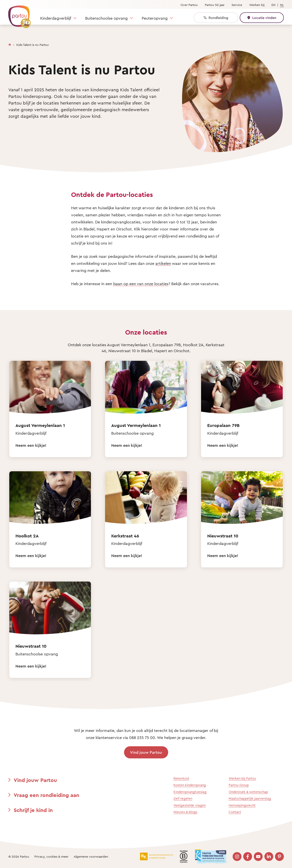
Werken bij (257, 5)
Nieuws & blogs (185, 812)
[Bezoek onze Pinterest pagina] (279, 857)
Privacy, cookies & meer (51, 856)
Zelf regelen (183, 798)
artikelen (163, 263)
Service (237, 5)
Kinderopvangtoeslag (190, 792)
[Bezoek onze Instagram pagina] (237, 857)
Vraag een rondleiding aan (46, 795)
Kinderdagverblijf (56, 18)
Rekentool (181, 778)
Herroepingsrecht (242, 805)
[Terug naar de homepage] (17, 14)
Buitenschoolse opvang (106, 18)
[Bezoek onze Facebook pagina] (248, 857)
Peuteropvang (155, 18)
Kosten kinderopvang (190, 785)
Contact (235, 812)
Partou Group (239, 785)
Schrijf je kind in (33, 810)
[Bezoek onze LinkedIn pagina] (269, 857)
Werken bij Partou (242, 778)
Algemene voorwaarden (91, 856)
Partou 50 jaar (215, 5)
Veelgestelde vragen (190, 805)
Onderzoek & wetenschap (248, 792)
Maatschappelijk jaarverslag (250, 798)
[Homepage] (10, 44)
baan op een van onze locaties (141, 284)
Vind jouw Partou (146, 752)
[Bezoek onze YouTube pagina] (258, 857)
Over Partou (189, 5)
